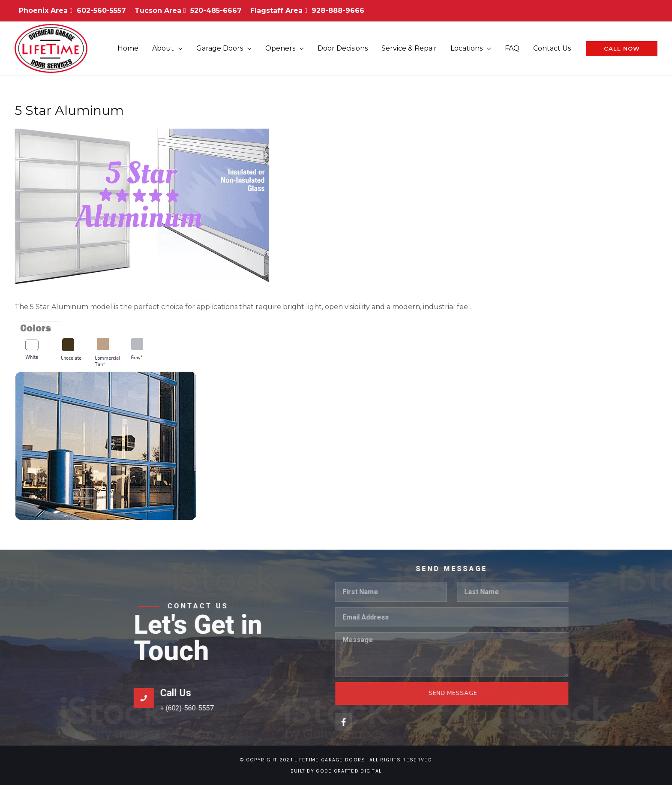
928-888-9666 (338, 11)
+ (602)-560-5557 (392, 570)
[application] (178, 48)
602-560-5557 (101, 11)
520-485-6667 (216, 11)
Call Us (381, 555)
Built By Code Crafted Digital (336, 771)
